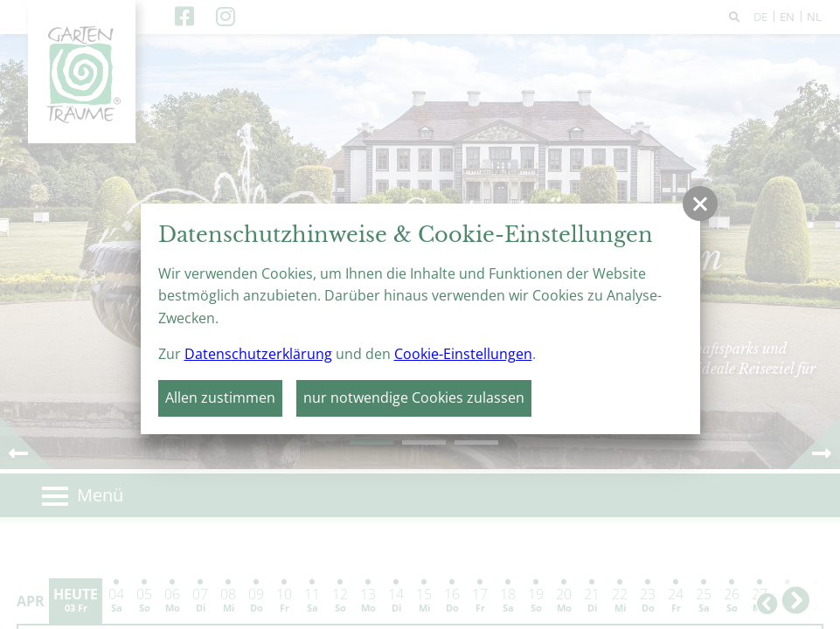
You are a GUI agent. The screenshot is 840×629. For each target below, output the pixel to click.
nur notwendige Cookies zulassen (414, 397)
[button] (700, 204)
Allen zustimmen (220, 397)
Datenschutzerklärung (258, 354)
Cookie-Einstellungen (463, 354)
